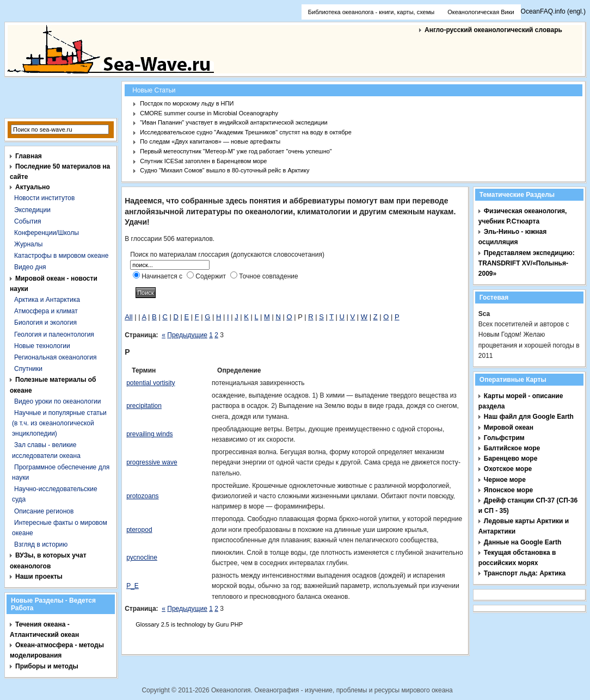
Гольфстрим (504, 438)
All (128, 317)
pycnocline (142, 557)
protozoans (142, 496)
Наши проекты (39, 577)
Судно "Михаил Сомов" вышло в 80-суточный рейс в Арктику (225, 170)
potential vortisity (150, 383)
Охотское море (508, 469)
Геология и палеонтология (54, 334)
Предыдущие (187, 335)
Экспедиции (32, 210)
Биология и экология (45, 323)
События (28, 221)
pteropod (139, 530)
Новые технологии (42, 346)
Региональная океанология (55, 357)
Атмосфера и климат (46, 311)
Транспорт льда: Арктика (525, 573)
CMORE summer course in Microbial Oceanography (209, 113)
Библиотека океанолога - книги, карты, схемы (371, 12)
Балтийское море (512, 448)
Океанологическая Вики (481, 12)
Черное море (505, 480)
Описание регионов (44, 511)
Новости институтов (44, 198)
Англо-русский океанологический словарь (493, 30)
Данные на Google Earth (523, 542)
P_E (133, 586)
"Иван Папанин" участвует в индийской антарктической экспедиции (234, 122)
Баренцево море (511, 459)
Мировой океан (509, 428)
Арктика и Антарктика (47, 300)
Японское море (508, 490)
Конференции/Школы (47, 233)
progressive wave (152, 462)
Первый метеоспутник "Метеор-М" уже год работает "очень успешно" (236, 151)
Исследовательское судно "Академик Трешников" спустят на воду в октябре (246, 132)
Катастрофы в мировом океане (61, 256)
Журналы (28, 244)
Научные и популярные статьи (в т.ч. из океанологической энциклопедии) (59, 423)
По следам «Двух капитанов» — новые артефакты (210, 141)
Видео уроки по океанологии (57, 401)
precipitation (144, 406)
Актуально (33, 187)
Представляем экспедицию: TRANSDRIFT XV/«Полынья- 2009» (527, 263)
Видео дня (30, 267)
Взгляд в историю (41, 544)
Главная (29, 156)
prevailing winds (149, 434)
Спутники (28, 369)
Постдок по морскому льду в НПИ (187, 103)
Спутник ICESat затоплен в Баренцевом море (203, 161)
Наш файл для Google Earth (529, 417)
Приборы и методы (47, 666)
